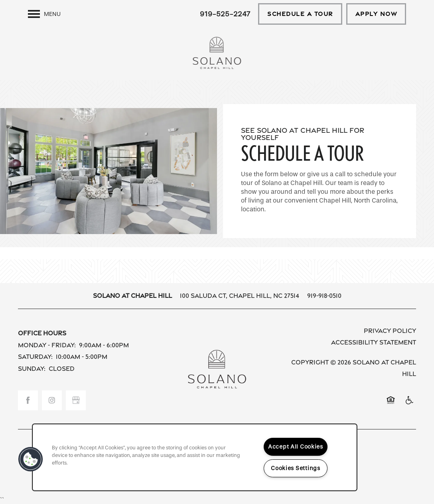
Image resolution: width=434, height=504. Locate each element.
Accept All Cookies (296, 447)
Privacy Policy (390, 331)
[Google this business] (76, 400)
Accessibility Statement (374, 342)
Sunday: (32, 369)
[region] (195, 457)
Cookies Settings (296, 468)
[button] (300, 14)
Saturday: (35, 357)
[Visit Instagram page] (52, 400)
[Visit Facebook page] (28, 400)
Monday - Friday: (47, 345)
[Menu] (44, 14)
